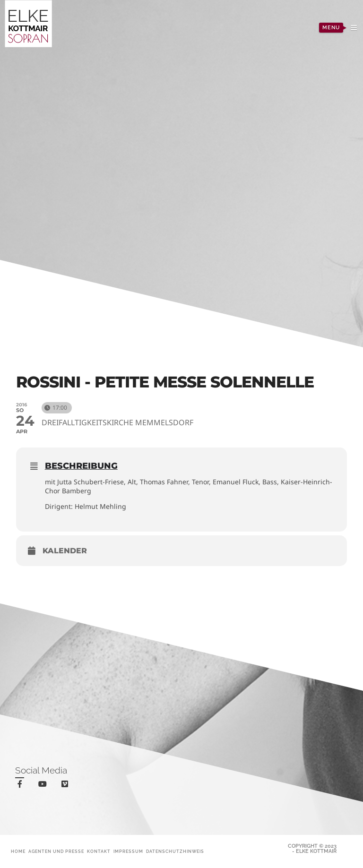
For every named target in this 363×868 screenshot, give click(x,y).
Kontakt (99, 851)
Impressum (128, 851)
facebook (22, 786)
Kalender (65, 551)
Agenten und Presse (56, 851)
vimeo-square (66, 786)
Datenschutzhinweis (175, 851)
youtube (44, 786)
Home (18, 851)
